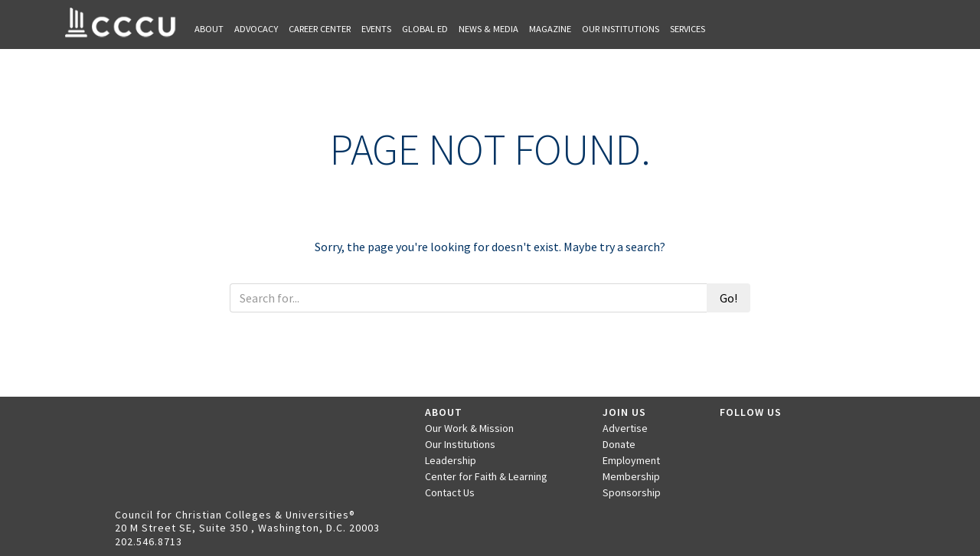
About (209, 29)
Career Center (320, 29)
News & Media (488, 29)
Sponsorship (632, 492)
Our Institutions (621, 29)
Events (376, 29)
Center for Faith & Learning (486, 476)
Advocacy (256, 29)
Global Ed (425, 29)
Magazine (550, 29)
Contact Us (450, 492)
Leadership (451, 460)
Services (688, 29)
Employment (631, 460)
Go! (728, 298)
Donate (619, 444)
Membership (631, 476)
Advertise (625, 428)
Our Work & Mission (469, 428)
